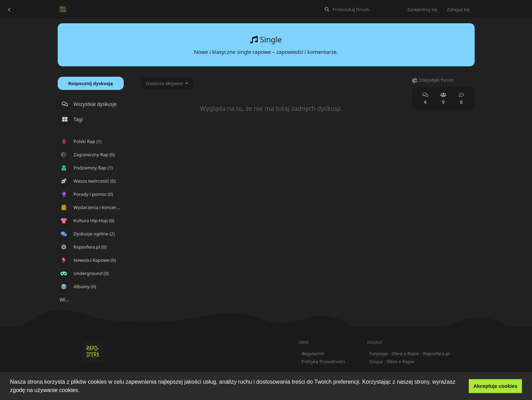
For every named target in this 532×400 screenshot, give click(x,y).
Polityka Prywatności (323, 361)
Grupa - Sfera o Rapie (392, 361)
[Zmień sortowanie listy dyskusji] (167, 83)
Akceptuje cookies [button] (495, 386)
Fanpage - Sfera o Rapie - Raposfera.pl (410, 353)
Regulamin (313, 353)
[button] (82, 391)
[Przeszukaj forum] (360, 9)
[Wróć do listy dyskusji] (9, 9)
